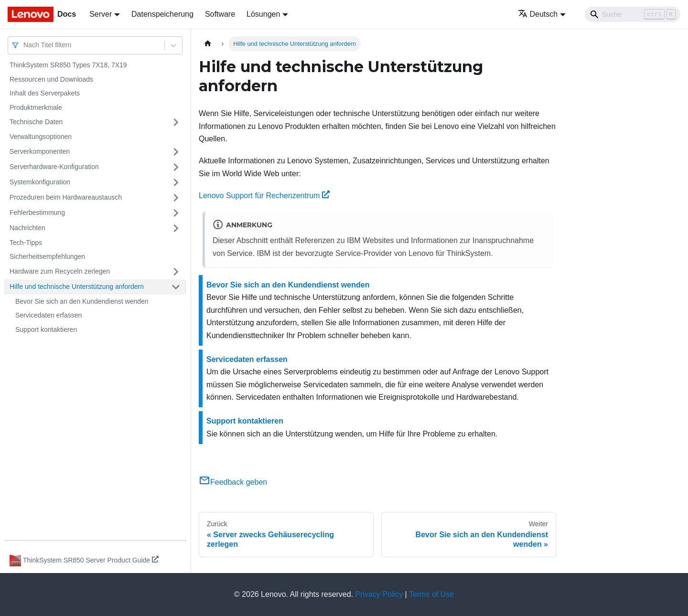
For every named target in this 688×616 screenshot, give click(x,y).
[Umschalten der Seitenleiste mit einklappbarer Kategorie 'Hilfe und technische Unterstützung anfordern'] (176, 287)
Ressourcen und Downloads (51, 79)
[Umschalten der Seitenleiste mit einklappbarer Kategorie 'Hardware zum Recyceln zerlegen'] (176, 272)
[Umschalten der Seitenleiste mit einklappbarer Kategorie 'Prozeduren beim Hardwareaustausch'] (176, 198)
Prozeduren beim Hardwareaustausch (66, 197)
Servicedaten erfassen (48, 315)
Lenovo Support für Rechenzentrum (264, 196)
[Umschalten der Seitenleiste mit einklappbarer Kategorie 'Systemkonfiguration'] (176, 182)
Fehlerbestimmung (37, 212)
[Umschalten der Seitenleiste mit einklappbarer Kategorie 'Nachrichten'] (176, 228)
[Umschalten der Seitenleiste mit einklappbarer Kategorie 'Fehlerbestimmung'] (176, 213)
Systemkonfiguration (40, 182)
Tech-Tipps (26, 243)
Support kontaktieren (46, 329)
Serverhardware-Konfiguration (54, 167)
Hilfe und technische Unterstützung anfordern (77, 287)
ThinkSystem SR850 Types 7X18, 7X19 (68, 65)
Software (220, 14)
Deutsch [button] (538, 14)
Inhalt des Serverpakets (45, 93)
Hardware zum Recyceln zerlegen (60, 271)
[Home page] (208, 44)
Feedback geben (233, 482)
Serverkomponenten (40, 151)
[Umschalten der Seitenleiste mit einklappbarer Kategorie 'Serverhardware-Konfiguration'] (176, 167)
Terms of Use (431, 594)
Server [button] (101, 14)
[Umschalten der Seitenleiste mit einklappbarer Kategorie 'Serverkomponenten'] (176, 152)
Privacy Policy (379, 594)
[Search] (633, 14)
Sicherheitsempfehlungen (47, 256)
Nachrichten (27, 228)
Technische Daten (36, 122)
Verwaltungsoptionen (41, 137)
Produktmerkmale (36, 107)
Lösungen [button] (263, 14)
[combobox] (24, 45)
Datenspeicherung (162, 14)
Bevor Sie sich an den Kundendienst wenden (82, 301)
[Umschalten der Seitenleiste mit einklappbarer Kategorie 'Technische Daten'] (176, 122)
